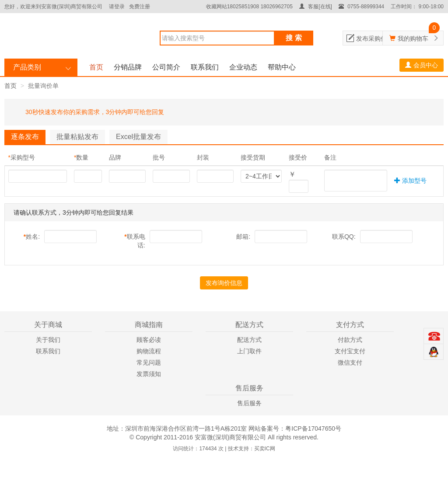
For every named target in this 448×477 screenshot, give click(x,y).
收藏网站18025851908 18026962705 (249, 7)
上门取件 (249, 351)
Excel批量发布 (138, 137)
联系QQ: (344, 237)
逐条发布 (25, 137)
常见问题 (149, 362)
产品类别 (27, 67)
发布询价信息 (224, 283)
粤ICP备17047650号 (313, 428)
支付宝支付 (350, 351)
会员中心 (422, 65)
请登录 (117, 7)
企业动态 (243, 67)
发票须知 (149, 374)
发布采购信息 (374, 38)
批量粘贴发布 (77, 137)
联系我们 (205, 67)
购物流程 (149, 351)
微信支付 (350, 362)
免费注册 (140, 7)
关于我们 (48, 340)
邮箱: (243, 237)
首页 (96, 67)
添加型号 (410, 181)
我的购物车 (413, 38)
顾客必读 (149, 340)
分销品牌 (128, 67)
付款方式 (350, 340)
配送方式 (249, 340)
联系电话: (135, 241)
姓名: (32, 237)
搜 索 (294, 38)
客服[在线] (316, 7)
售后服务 (249, 403)
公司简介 (166, 67)
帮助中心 (282, 67)
